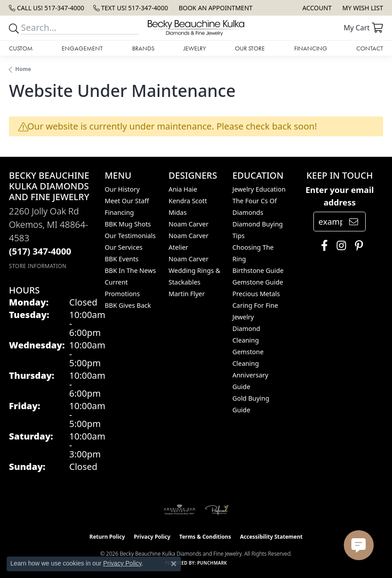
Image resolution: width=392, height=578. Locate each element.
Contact (370, 48)
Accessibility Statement (271, 537)
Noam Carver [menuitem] (188, 224)
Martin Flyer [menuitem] (186, 294)
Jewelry (195, 48)
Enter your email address (340, 196)
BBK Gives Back (128, 305)
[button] (316, 8)
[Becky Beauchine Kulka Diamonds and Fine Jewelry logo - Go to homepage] (196, 28)
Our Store (250, 48)
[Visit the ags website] (179, 510)
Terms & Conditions (205, 537)
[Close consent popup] (174, 564)
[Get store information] (38, 266)
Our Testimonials (130, 236)
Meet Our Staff (127, 201)
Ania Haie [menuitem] (183, 189)
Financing (311, 48)
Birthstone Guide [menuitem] (258, 270)
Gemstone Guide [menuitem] (258, 282)
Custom (21, 48)
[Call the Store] (40, 251)
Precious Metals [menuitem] (256, 294)
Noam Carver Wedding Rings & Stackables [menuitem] (194, 270)
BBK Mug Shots (128, 224)
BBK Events (122, 259)
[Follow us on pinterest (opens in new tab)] (357, 246)
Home (23, 69)
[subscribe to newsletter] (354, 222)
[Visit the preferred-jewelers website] (217, 510)
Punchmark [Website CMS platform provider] (212, 563)
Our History (122, 189)
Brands (143, 48)
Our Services (124, 247)
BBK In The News (131, 270)
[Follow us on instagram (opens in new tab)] (339, 246)
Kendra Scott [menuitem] (188, 201)
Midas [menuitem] (177, 212)
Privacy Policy (152, 537)
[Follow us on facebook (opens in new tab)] (322, 246)
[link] (47, 8)
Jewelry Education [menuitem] (259, 189)
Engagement (82, 48)
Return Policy (107, 537)
